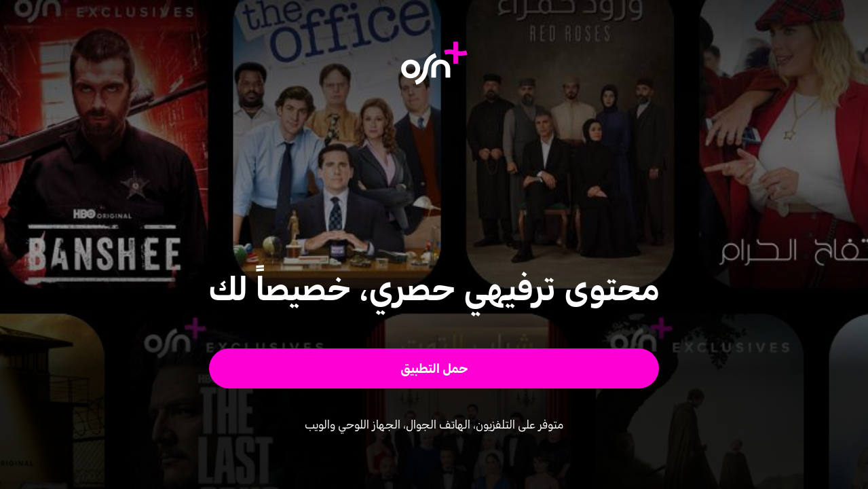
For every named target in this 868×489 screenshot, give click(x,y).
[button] (434, 368)
